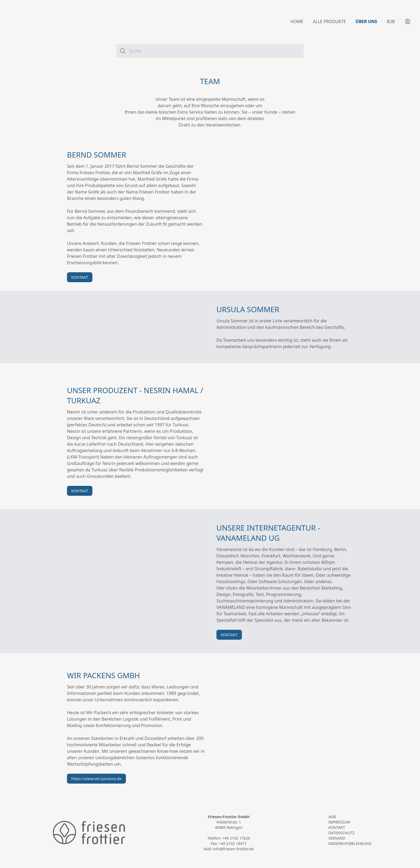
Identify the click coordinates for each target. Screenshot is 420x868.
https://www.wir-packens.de (96, 779)
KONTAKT (80, 277)
